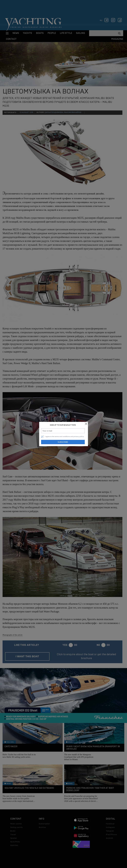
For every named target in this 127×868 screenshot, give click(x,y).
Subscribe (63, 442)
